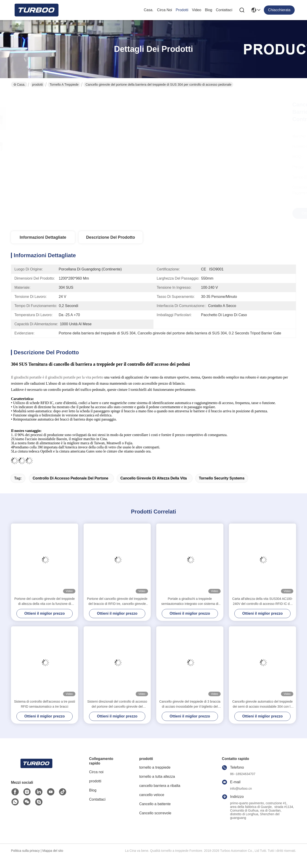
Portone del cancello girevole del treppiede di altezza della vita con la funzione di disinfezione (45, 602)
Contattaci (224, 10)
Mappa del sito (53, 851)
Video (197, 10)
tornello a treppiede (64, 85)
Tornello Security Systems (222, 478)
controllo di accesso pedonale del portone (70, 478)
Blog (209, 10)
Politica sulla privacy (25, 851)
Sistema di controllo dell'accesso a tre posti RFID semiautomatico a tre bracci (44, 704)
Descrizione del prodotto (111, 237)
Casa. (149, 10)
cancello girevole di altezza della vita (154, 478)
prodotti (182, 10)
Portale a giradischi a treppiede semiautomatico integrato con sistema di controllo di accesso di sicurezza (190, 602)
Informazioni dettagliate (43, 237)
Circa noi (164, 10)
